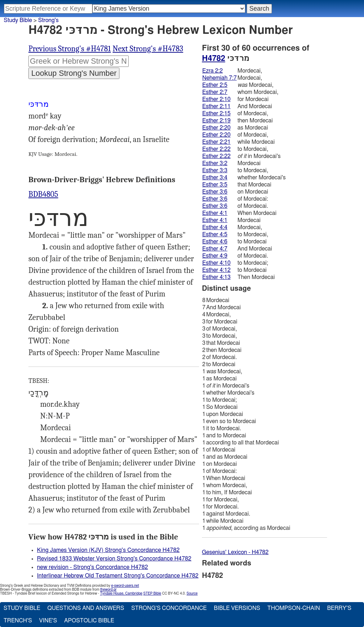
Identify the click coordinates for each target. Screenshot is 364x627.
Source (192, 594)
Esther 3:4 (215, 178)
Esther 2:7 (215, 92)
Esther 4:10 (216, 263)
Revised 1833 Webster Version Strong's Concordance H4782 (114, 559)
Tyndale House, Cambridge (121, 594)
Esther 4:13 (216, 277)
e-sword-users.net (125, 586)
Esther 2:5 (215, 85)
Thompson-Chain (294, 608)
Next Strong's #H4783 (148, 49)
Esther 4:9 (215, 256)
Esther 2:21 (216, 142)
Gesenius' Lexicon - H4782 (235, 552)
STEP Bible (152, 594)
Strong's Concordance (169, 608)
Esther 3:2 (215, 163)
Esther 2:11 (216, 106)
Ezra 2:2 (213, 71)
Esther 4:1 (215, 213)
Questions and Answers (86, 608)
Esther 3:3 (215, 170)
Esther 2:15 (216, 114)
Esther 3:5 (215, 185)
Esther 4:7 (215, 249)
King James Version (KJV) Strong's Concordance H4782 (108, 550)
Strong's (48, 20)
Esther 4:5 (215, 235)
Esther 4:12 (216, 270)
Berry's (339, 608)
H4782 (213, 58)
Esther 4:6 (215, 242)
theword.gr (108, 590)
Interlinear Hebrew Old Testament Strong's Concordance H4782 (118, 576)
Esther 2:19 (216, 121)
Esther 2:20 (216, 128)
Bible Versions (237, 608)
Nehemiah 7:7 (220, 78)
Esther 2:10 (216, 99)
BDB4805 (43, 194)
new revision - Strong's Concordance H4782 (92, 567)
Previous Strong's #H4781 (70, 49)
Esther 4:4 (215, 227)
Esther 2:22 (216, 149)
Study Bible (18, 20)
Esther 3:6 (215, 192)
